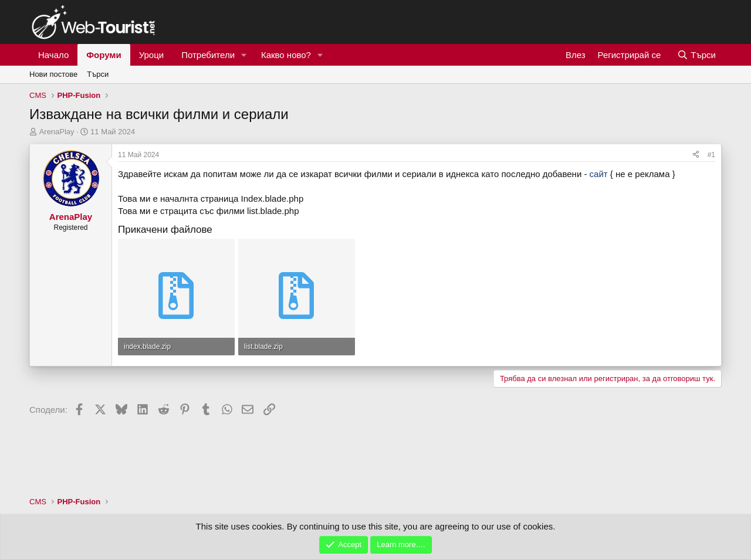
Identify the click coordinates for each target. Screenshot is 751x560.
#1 (711, 155)
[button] (244, 55)
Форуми (104, 55)
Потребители (208, 55)
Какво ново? (286, 55)
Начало (53, 55)
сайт (599, 174)
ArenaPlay (57, 132)
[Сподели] (696, 155)
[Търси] (696, 55)
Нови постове (53, 74)
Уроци (152, 55)
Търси (98, 74)
